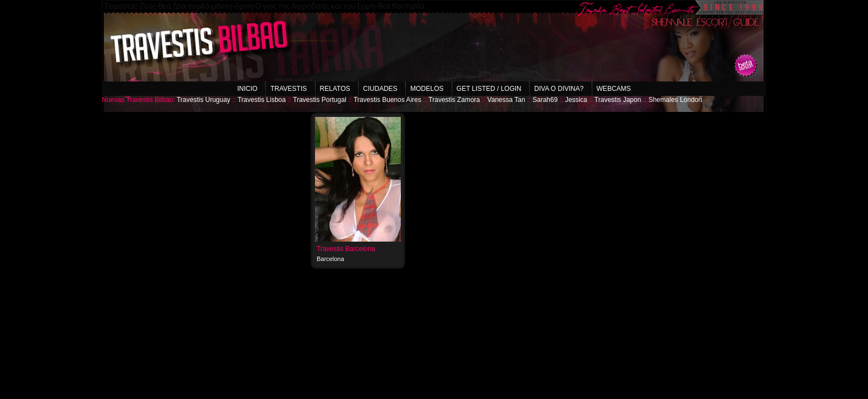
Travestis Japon (618, 100)
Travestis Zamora (454, 100)
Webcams (614, 89)
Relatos (335, 89)
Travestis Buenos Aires (387, 100)
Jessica (576, 100)
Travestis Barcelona (346, 249)
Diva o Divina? (559, 89)
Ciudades (380, 89)
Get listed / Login (489, 89)
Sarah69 (545, 100)
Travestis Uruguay (203, 100)
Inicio (247, 89)
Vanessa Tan (506, 100)
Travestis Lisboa (262, 100)
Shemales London (675, 100)
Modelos (427, 89)
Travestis (288, 89)
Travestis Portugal (319, 100)
